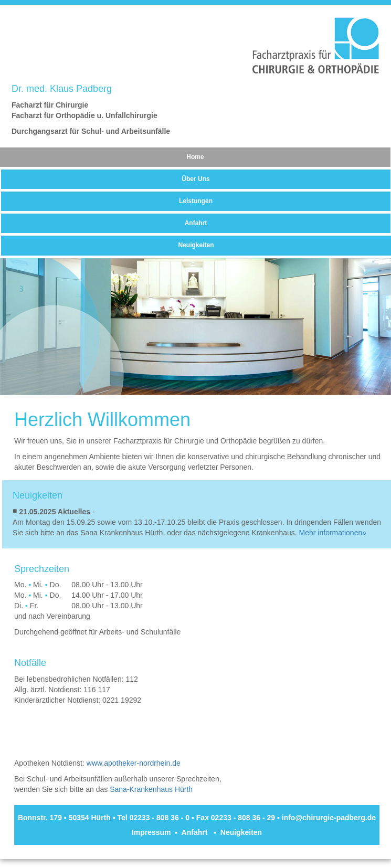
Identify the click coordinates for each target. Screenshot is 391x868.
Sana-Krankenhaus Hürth (151, 789)
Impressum (151, 832)
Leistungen (196, 201)
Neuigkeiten (196, 245)
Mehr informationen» (333, 533)
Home (195, 157)
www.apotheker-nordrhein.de (134, 763)
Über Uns (195, 179)
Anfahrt (196, 223)
